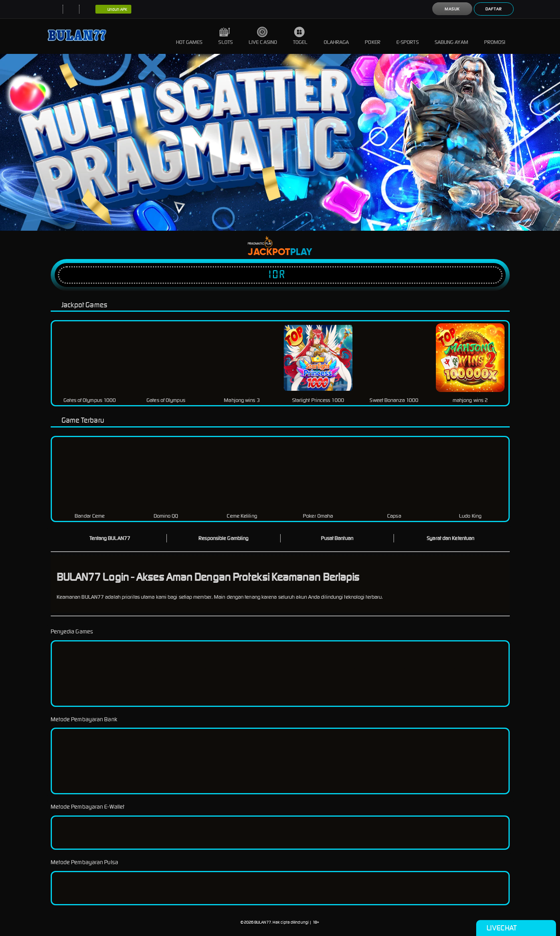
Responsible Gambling (223, 538)
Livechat (516, 928)
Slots (226, 36)
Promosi (495, 36)
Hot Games (189, 36)
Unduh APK (114, 10)
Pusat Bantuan (337, 538)
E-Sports (408, 36)
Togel (300, 36)
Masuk (452, 9)
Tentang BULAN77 (110, 538)
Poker (373, 36)
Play (301, 252)
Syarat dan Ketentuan (450, 538)
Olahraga (336, 36)
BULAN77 (263, 922)
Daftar (494, 9)
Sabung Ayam (451, 36)
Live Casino (263, 36)
